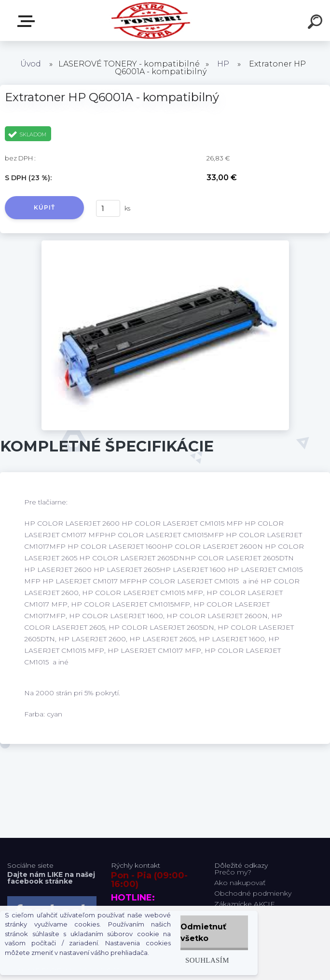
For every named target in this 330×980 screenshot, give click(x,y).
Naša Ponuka (28, 21)
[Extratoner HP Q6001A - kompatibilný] (165, 244)
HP (223, 64)
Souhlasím (207, 960)
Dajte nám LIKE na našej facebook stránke (51, 878)
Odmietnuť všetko (203, 933)
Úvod (31, 64)
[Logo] (151, 20)
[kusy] (108, 208)
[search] (316, 23)
